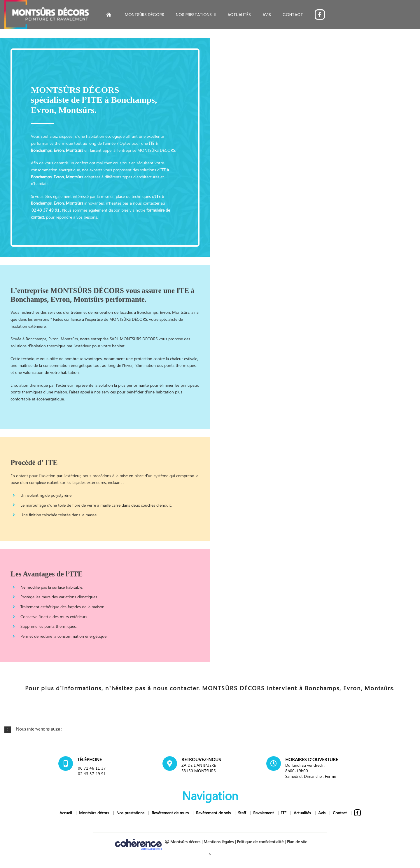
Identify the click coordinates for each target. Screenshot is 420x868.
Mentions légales (219, 842)
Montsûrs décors (94, 813)
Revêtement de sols (213, 813)
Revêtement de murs (170, 813)
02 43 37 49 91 (45, 210)
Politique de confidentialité (260, 842)
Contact (340, 813)
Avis (322, 813)
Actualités (302, 813)
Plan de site (297, 842)
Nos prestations (130, 813)
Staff (242, 813)
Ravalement (264, 813)
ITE (163, 170)
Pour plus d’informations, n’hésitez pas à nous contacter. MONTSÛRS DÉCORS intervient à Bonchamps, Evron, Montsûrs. (210, 688)
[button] (210, 729)
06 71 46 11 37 (92, 768)
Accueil (66, 813)
